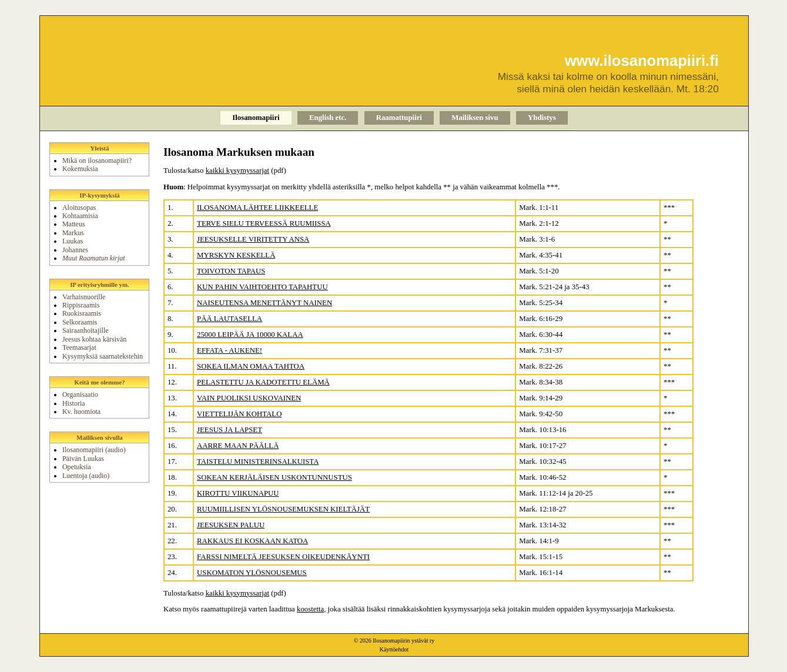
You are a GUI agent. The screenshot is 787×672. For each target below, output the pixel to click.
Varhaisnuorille (84, 297)
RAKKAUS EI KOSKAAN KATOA (252, 541)
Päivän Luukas (83, 459)
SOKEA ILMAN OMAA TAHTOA (251, 366)
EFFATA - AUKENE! (230, 350)
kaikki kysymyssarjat (237, 170)
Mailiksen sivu (475, 118)
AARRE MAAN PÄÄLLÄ (238, 446)
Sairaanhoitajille (86, 330)
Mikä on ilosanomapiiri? (97, 161)
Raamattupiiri (399, 118)
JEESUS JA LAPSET (230, 430)
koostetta (310, 609)
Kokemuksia (80, 169)
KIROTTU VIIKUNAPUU (238, 493)
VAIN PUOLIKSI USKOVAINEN (249, 398)
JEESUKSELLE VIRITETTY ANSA (253, 239)
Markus (73, 233)
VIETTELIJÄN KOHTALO (239, 414)
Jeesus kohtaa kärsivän (94, 339)
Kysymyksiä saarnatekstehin (103, 356)
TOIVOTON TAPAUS (231, 271)
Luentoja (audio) (86, 476)
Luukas (73, 241)
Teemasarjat (79, 347)
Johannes (75, 250)
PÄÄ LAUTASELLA (230, 319)
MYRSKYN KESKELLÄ (236, 255)
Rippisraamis (81, 305)
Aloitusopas (79, 208)
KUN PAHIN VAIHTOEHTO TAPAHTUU (262, 287)
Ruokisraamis (82, 313)
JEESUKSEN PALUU (231, 525)
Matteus (74, 224)
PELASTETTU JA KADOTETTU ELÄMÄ (263, 382)
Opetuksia (77, 467)
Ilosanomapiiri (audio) (94, 450)
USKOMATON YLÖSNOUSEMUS (252, 573)
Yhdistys (542, 118)
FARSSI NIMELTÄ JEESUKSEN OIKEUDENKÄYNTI (283, 557)
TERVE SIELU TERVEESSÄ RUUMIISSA (264, 223)
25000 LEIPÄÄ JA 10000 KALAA (250, 335)
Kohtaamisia (80, 216)
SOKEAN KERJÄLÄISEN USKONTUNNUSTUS (274, 477)
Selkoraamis (80, 322)
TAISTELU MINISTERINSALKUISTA (258, 462)
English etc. (328, 118)
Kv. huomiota (81, 412)
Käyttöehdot (394, 649)
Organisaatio (80, 394)
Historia (74, 403)
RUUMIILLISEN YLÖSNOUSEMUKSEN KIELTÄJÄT (283, 509)
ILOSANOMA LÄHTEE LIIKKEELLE (257, 208)
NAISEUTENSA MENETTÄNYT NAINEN (264, 303)
